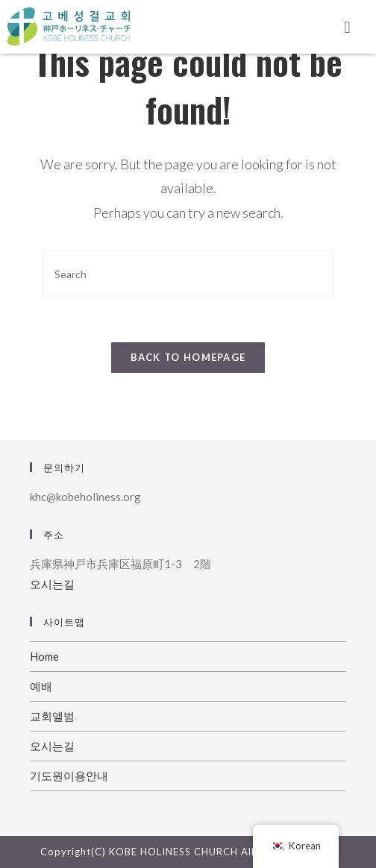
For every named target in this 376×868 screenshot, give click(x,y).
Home (44, 656)
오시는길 (52, 584)
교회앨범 (52, 716)
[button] (347, 27)
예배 (41, 686)
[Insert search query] (188, 274)
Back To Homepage (188, 357)
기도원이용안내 (69, 776)
